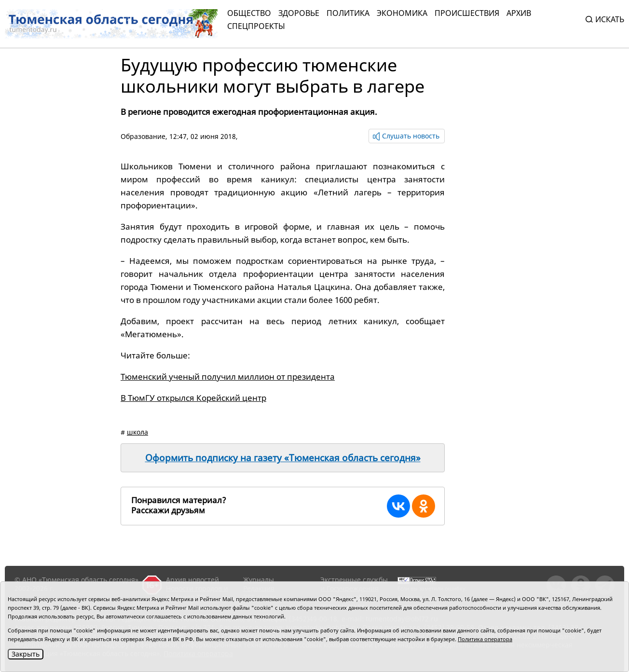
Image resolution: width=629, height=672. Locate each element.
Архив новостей (192, 580)
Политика (348, 13)
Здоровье (299, 13)
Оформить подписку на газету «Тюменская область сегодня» (283, 458)
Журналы (259, 580)
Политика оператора (485, 639)
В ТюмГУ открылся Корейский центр (193, 398)
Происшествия (467, 13)
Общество (249, 13)
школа (137, 432)
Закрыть (26, 654)
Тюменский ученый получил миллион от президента (228, 377)
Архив (519, 13)
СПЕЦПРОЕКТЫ (256, 26)
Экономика (402, 13)
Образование (143, 136)
